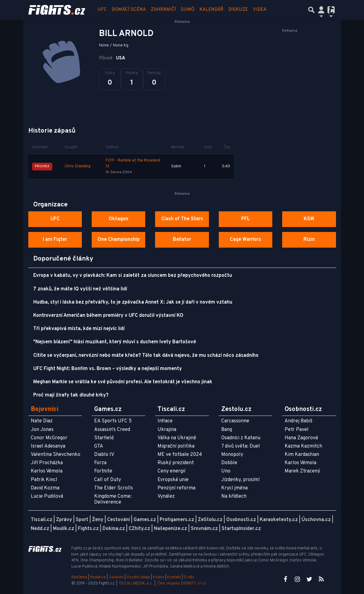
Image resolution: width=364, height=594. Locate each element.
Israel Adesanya (48, 446)
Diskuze (238, 10)
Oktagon (118, 219)
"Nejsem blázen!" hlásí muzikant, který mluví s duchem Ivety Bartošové (115, 342)
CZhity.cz (139, 529)
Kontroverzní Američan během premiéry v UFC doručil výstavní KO (108, 316)
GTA (99, 446)
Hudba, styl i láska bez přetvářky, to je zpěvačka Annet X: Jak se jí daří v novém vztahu (133, 302)
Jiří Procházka (47, 463)
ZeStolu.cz (210, 520)
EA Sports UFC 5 (113, 421)
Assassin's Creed (112, 430)
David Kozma (45, 488)
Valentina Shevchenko (56, 455)
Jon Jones (42, 430)
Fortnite (103, 471)
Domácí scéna (129, 10)
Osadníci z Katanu (241, 438)
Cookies (116, 577)
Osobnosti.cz (241, 520)
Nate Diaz (42, 421)
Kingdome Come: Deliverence (113, 499)
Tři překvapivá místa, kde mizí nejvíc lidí (79, 329)
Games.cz (145, 520)
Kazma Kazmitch (303, 446)
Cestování (118, 520)
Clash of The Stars (182, 219)
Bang (227, 430)
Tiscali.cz (42, 520)
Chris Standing (78, 166)
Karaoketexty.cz (279, 520)
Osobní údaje (138, 577)
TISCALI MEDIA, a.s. (136, 584)
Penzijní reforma (176, 488)
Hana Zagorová (301, 438)
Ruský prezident (176, 463)
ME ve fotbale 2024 (180, 455)
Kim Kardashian (302, 455)
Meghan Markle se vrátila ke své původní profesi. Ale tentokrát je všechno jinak (123, 382)
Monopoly (232, 455)
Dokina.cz (114, 529)
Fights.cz (88, 529)
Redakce (98, 577)
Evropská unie (173, 480)
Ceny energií (171, 471)
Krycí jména (234, 488)
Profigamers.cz (177, 520)
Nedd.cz (40, 529)
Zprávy (64, 520)
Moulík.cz (64, 529)
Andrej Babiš (299, 421)
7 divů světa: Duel (241, 446)
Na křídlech (234, 496)
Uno (226, 471)
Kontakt (174, 577)
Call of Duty (108, 480)
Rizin (309, 240)
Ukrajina (167, 430)
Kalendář (211, 10)
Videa (260, 10)
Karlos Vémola (47, 471)
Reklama (79, 577)
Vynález (166, 496)
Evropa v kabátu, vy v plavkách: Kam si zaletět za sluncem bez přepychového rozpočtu (133, 276)
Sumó (188, 10)
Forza (100, 463)
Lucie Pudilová (47, 496)
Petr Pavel (297, 430)
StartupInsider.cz (241, 529)
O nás (189, 577)
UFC (102, 10)
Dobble (229, 463)
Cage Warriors (246, 240)
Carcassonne (235, 421)
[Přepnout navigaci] (321, 10)
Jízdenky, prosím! (240, 480)
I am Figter (55, 240)
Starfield (104, 438)
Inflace (165, 421)
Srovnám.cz (204, 529)
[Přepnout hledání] (311, 10)
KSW (309, 219)
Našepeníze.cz (170, 529)
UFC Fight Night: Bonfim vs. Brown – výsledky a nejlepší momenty (108, 369)
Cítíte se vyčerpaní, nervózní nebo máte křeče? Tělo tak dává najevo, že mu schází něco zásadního (146, 356)
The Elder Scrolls (114, 488)
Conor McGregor (49, 438)
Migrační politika (176, 446)
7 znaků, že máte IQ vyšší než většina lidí (80, 289)
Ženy (98, 520)
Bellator (182, 240)
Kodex (159, 577)
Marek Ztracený (302, 471)
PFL (246, 219)
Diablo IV (104, 455)
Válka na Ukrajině (177, 438)
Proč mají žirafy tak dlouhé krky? (71, 395)
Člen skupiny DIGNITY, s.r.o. (182, 584)
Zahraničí (163, 10)
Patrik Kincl (44, 480)
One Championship (119, 240)
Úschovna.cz (316, 520)
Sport (82, 520)
